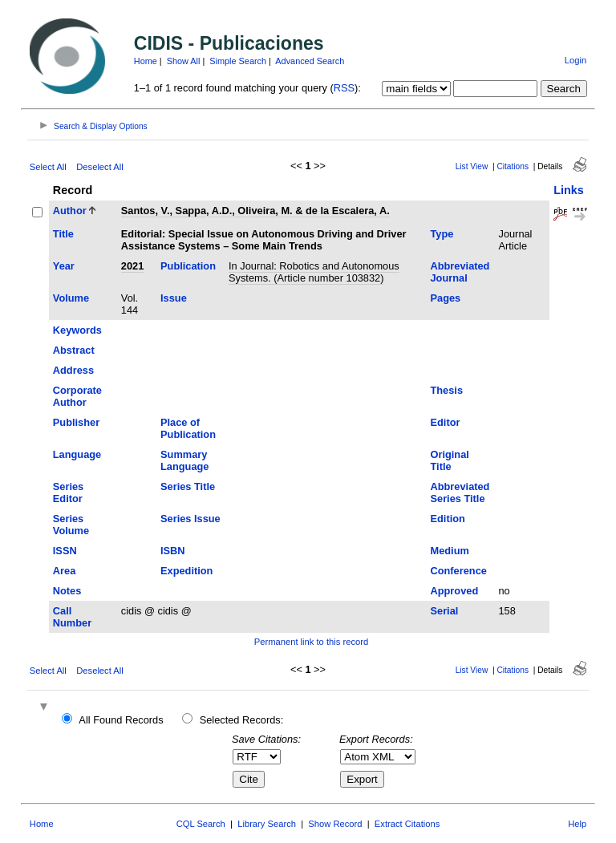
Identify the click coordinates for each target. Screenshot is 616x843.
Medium (449, 551)
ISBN (173, 551)
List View (472, 166)
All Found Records (121, 720)
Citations (513, 166)
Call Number (72, 617)
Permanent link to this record (311, 642)
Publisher (76, 422)
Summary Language (184, 460)
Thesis (446, 390)
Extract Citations (407, 824)
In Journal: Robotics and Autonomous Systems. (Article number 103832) (314, 272)
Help (577, 824)
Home (146, 61)
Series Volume (71, 525)
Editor (445, 422)
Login (575, 60)
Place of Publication (188, 428)
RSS (344, 88)
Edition (447, 519)
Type (442, 234)
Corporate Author (77, 396)
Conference (458, 571)
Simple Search (238, 61)
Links (569, 190)
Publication (188, 266)
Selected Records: (242, 720)
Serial (444, 611)
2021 (132, 266)
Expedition (186, 571)
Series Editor (68, 492)
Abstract (74, 350)
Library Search (267, 824)
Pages (445, 298)
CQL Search (201, 824)
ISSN (65, 551)
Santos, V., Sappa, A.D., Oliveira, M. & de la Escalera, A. (255, 211)
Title (63, 234)
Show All (184, 61)
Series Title (188, 486)
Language (77, 454)
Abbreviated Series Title (460, 492)
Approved (454, 591)
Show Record (335, 824)
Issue (174, 298)
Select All (48, 167)
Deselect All (99, 167)
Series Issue (190, 519)
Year (64, 266)
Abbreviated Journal (460, 272)
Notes (67, 591)
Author (70, 211)
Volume (71, 298)
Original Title (449, 460)
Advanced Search (310, 61)
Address (73, 370)
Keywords (77, 330)
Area (64, 571)
